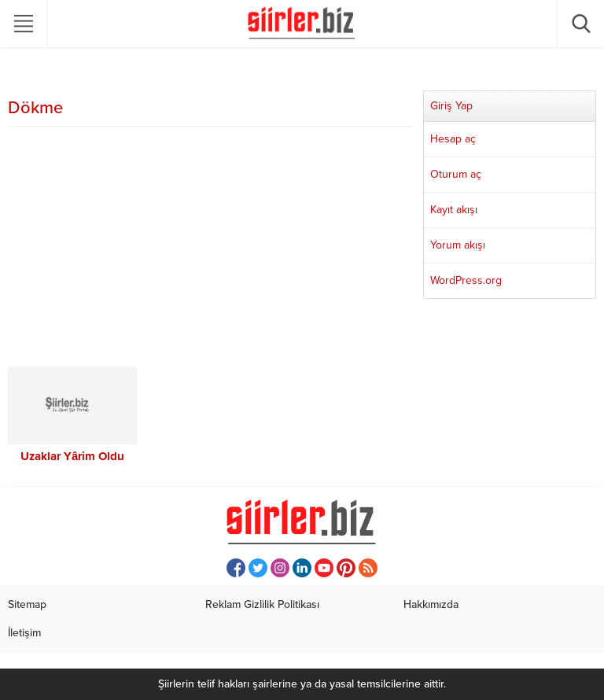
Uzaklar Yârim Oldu (72, 456)
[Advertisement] (210, 249)
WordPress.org (466, 280)
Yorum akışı (458, 245)
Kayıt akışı (454, 210)
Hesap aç (453, 139)
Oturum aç (456, 174)
